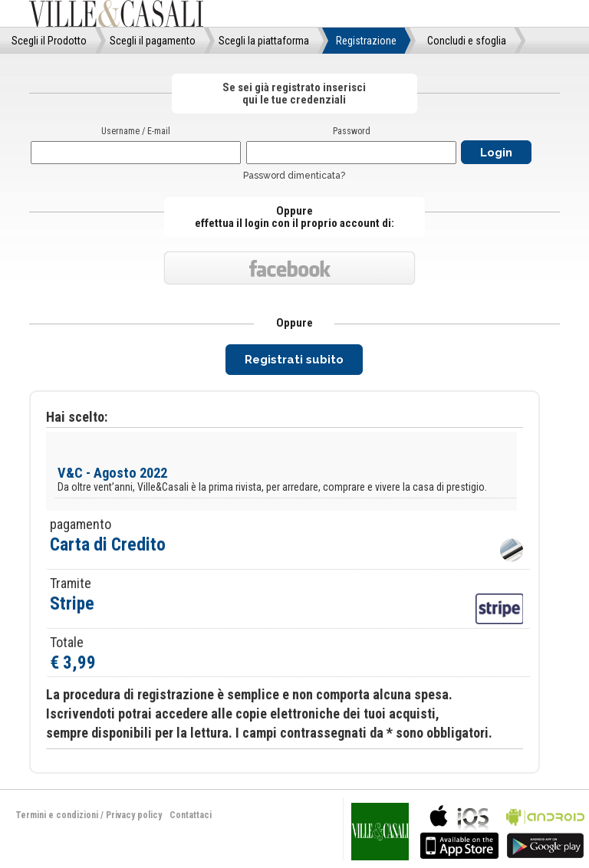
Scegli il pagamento (153, 41)
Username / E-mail (136, 131)
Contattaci (191, 815)
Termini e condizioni (57, 815)
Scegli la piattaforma (264, 41)
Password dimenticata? (294, 176)
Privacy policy (134, 815)
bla (459, 830)
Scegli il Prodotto (49, 41)
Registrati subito (294, 360)
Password (352, 131)
